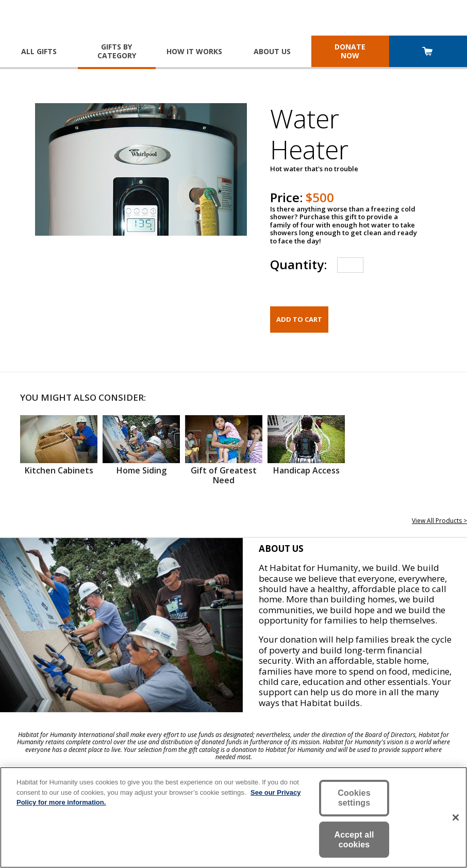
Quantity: (298, 264)
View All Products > (439, 521)
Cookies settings (354, 798)
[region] (233, 817)
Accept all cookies (354, 840)
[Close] (456, 817)
